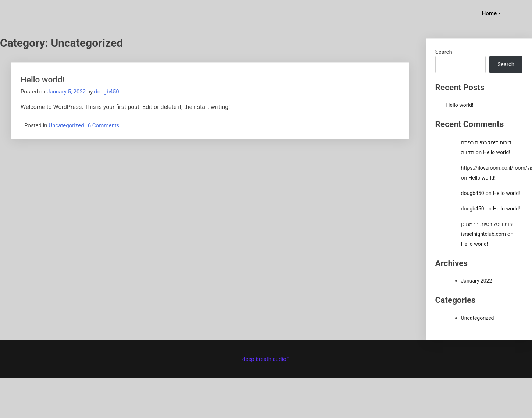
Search (444, 52)
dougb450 (106, 92)
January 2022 (477, 281)
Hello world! (43, 79)
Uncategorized (66, 125)
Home (489, 13)
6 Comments (104, 125)
